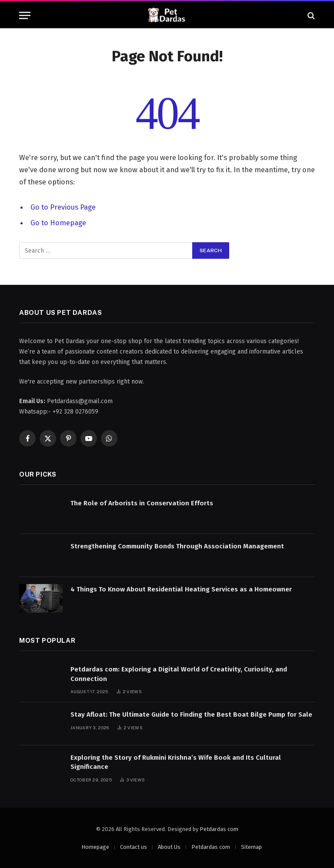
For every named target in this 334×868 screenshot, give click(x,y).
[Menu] (25, 15)
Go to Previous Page (63, 207)
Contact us (134, 846)
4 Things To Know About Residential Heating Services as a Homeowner (181, 588)
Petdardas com (219, 828)
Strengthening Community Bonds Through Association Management (177, 546)
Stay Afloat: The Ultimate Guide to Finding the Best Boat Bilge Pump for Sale (191, 714)
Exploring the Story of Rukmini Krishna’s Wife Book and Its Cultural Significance (176, 761)
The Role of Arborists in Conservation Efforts (142, 503)
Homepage (95, 846)
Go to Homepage (58, 223)
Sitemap (251, 846)
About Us (169, 846)
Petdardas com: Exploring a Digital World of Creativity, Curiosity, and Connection (179, 673)
